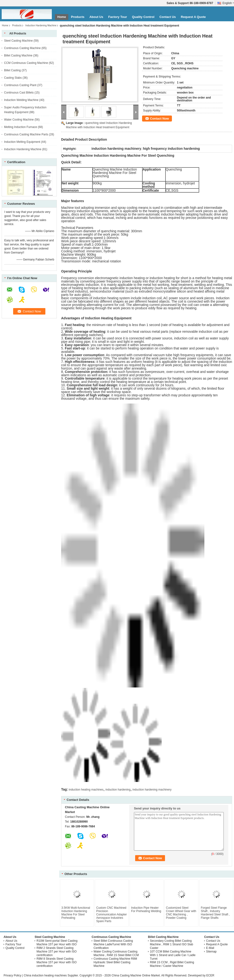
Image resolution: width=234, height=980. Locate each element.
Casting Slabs (13, 78)
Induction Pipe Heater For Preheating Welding (146, 909)
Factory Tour (118, 17)
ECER (210, 975)
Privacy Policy (13, 975)
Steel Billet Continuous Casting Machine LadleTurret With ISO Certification (113, 944)
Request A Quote (193, 17)
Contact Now (159, 119)
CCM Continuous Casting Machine (26, 63)
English (228, 3)
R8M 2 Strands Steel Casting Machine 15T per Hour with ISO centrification (57, 952)
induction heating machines (86, 790)
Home (62, 17)
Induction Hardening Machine (41, 25)
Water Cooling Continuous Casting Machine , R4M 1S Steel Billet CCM (116, 953)
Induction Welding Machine (21, 100)
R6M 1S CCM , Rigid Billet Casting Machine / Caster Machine (172, 964)
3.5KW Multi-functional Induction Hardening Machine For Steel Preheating (76, 913)
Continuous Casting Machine (22, 48)
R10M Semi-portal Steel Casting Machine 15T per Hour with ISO (57, 943)
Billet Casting (12, 70)
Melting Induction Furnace (21, 127)
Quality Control (143, 17)
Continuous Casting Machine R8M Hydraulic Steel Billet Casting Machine (115, 962)
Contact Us (168, 17)
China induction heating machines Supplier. (51, 975)
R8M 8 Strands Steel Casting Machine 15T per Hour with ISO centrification (57, 962)
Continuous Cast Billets (19, 93)
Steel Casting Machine (18, 41)
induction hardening (118, 790)
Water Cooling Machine (19, 120)
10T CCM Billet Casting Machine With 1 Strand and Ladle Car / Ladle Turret (173, 955)
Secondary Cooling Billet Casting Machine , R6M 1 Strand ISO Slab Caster (172, 944)
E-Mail (210, 948)
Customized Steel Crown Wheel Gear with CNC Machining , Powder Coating (181, 913)
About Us (96, 17)
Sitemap (211, 952)
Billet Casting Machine (18, 55)
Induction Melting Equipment (22, 142)
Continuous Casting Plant (20, 85)
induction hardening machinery (152, 790)
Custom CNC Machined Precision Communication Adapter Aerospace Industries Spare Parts (112, 914)
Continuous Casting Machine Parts (26, 134)
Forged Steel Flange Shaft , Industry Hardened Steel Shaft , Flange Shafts (215, 913)
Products (78, 17)
